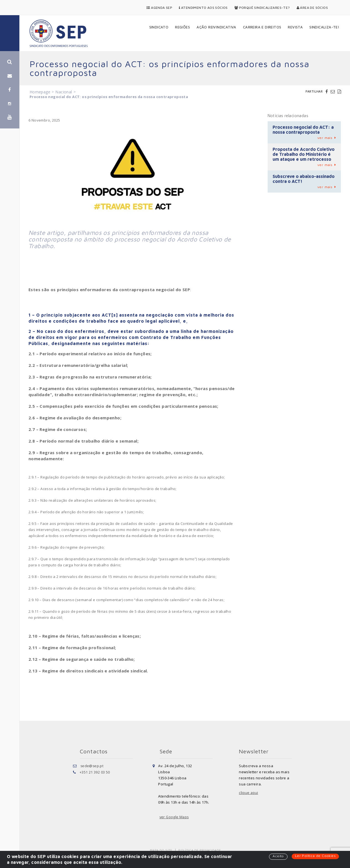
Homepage (40, 92)
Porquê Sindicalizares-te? (262, 8)
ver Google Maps (175, 817)
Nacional (64, 92)
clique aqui (249, 793)
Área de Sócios (312, 8)
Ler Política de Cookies (315, 856)
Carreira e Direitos (262, 27)
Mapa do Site (162, 850)
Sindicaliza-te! (324, 27)
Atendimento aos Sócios (203, 8)
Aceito (278, 856)
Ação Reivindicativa (216, 27)
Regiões (182, 27)
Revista (295, 27)
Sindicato (159, 27)
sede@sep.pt (92, 766)
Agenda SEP (159, 8)
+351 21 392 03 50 (95, 772)
